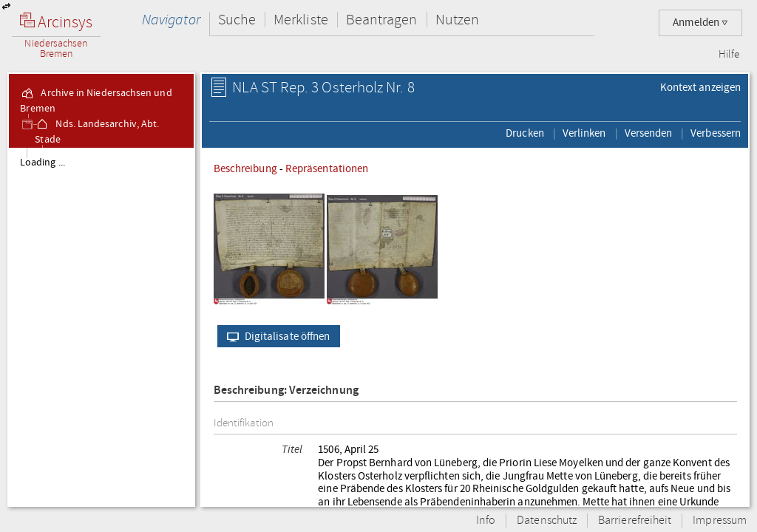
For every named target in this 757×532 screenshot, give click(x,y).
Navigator (171, 20)
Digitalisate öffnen (275, 336)
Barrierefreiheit (635, 521)
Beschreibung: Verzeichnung (286, 391)
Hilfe (729, 55)
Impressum (720, 521)
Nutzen (457, 20)
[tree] (101, 327)
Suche (237, 20)
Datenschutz (547, 521)
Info (486, 521)
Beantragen (382, 20)
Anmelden (700, 23)
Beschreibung (245, 168)
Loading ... (43, 163)
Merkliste (301, 20)
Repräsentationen (327, 168)
